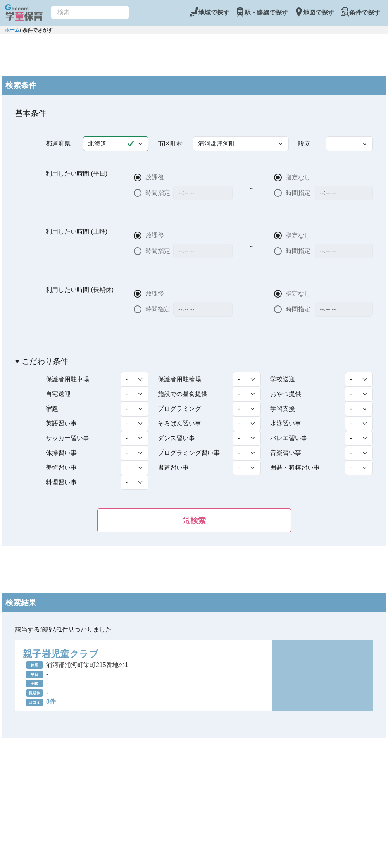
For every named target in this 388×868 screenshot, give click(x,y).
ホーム (12, 30)
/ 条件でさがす (36, 30)
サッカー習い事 (67, 438)
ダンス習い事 (176, 438)
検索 (194, 520)
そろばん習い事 (179, 423)
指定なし (298, 177)
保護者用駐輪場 (179, 379)
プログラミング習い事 (189, 453)
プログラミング (179, 409)
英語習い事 (61, 423)
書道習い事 (173, 468)
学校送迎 (283, 379)
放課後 (155, 177)
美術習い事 (61, 468)
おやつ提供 (286, 394)
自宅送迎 (58, 394)
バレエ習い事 (289, 438)
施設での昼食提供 (183, 394)
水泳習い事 (286, 423)
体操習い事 (61, 453)
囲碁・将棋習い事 (295, 468)
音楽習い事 (286, 453)
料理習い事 (61, 482)
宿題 (52, 409)
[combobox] (90, 12)
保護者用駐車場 (67, 379)
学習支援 (283, 409)
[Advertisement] (194, 54)
